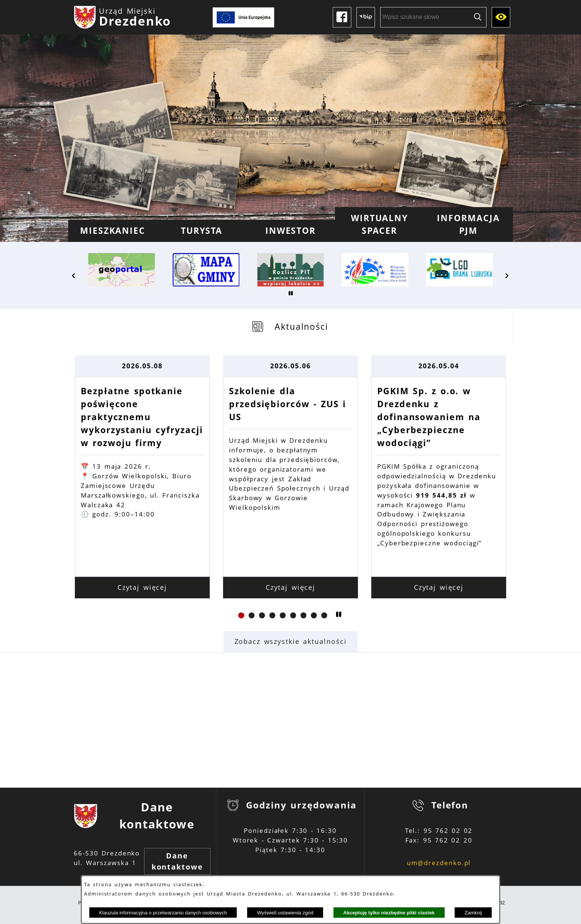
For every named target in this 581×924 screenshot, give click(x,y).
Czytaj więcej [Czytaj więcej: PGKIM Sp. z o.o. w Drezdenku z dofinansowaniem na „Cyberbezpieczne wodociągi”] (439, 587)
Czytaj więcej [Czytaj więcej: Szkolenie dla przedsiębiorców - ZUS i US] (291, 587)
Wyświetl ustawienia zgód (285, 913)
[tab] (290, 327)
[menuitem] (113, 231)
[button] (74, 276)
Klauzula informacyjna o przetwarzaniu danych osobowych (163, 913)
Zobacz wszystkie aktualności (291, 641)
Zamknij (473, 913)
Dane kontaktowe (177, 861)
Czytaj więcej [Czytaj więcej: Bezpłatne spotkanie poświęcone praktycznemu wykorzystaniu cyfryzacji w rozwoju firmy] (142, 587)
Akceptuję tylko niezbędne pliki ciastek (389, 913)
